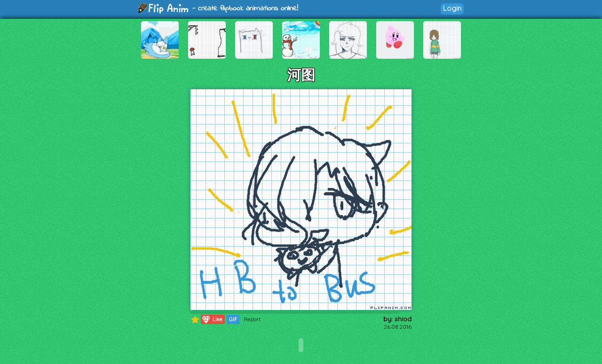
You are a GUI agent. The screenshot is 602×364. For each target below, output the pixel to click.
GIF (233, 319)
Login (452, 8)
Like (212, 319)
